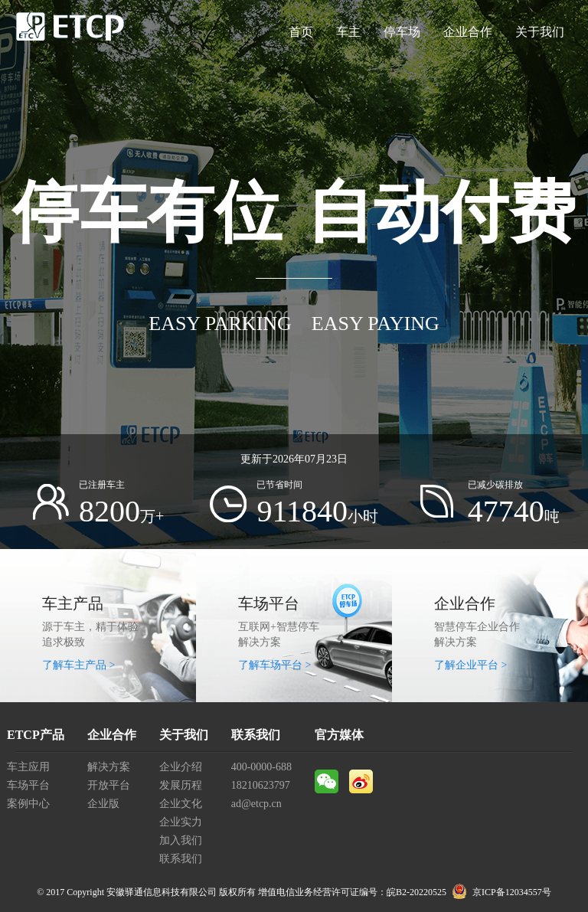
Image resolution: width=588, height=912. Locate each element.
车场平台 (28, 785)
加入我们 (181, 840)
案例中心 (28, 804)
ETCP (70, 32)
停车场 (402, 32)
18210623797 (261, 785)
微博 (361, 781)
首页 (301, 32)
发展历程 (181, 785)
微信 (327, 781)
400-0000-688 (261, 767)
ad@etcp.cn (256, 804)
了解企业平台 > (470, 665)
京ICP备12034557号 (512, 892)
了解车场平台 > (274, 665)
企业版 (103, 804)
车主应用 (28, 767)
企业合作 (468, 32)
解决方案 (109, 767)
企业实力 (181, 822)
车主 (348, 32)
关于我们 (540, 32)
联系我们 (181, 859)
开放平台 (109, 785)
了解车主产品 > (78, 665)
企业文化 (181, 804)
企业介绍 (181, 767)
